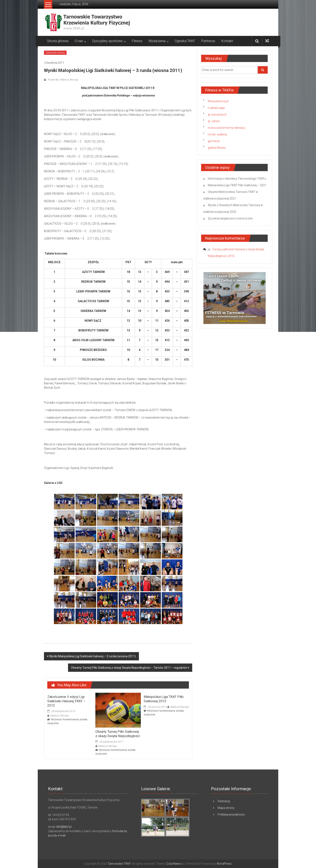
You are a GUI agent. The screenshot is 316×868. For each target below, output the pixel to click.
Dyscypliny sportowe (107, 41)
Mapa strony (226, 808)
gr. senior (214, 121)
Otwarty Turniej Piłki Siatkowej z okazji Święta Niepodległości (118, 734)
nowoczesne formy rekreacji (226, 128)
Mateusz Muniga (59, 716)
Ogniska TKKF (185, 41)
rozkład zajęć (216, 108)
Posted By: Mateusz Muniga (62, 80)
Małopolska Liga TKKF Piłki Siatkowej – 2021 (237, 185)
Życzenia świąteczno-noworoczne (230, 218)
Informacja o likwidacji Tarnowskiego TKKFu (237, 179)
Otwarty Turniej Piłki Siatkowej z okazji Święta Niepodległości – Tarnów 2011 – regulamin (129, 668)
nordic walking (217, 134)
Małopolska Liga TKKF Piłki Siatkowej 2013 (164, 699)
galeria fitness (217, 148)
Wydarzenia (157, 41)
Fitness (137, 41)
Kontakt (227, 41)
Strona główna (58, 41)
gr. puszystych (217, 114)
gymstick (214, 141)
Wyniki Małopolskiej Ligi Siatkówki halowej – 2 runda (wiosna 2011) (92, 656)
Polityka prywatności (231, 814)
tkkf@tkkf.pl (64, 827)
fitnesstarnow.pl (218, 101)
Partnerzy (208, 41)
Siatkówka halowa (55, 53)
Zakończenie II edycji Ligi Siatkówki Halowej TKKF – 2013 (66, 701)
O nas (79, 41)
